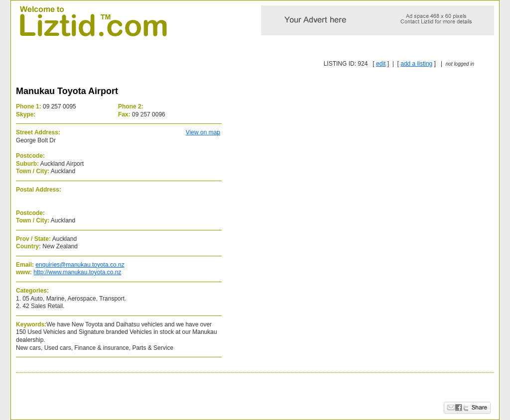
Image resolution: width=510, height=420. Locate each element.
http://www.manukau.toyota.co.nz (77, 272)
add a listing (416, 64)
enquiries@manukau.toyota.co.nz (80, 265)
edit (381, 64)
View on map (203, 132)
